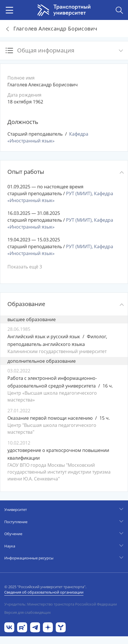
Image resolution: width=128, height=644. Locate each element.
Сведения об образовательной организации (44, 592)
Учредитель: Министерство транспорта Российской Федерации (61, 604)
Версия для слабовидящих (28, 612)
